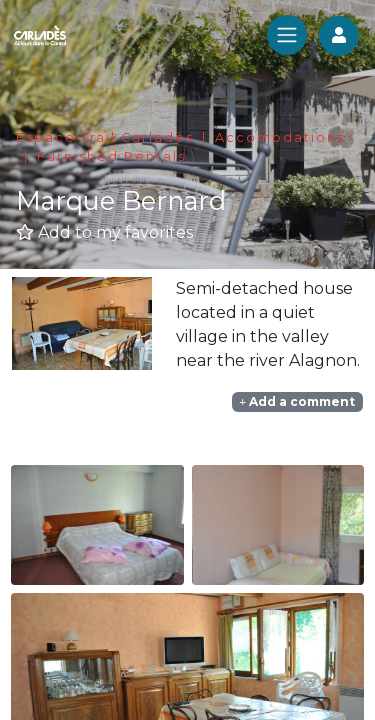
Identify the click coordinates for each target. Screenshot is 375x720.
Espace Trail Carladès (105, 137)
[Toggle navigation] (287, 35)
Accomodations (280, 137)
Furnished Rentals (111, 156)
